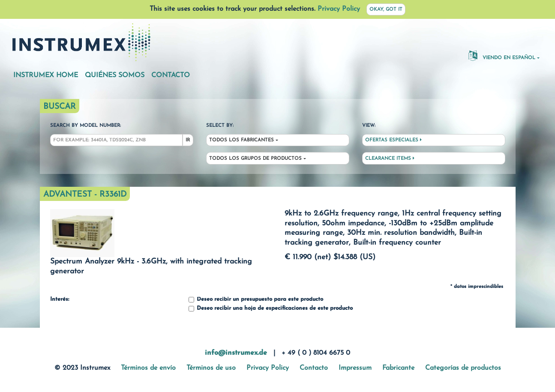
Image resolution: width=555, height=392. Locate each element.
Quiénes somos (115, 75)
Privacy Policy (339, 9)
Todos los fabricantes (241, 140)
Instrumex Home (46, 75)
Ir (188, 140)
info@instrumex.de (236, 353)
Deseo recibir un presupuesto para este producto (256, 300)
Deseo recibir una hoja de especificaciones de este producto (271, 309)
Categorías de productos (463, 368)
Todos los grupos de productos (255, 159)
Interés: (60, 299)
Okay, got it (386, 10)
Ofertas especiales (393, 140)
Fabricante (398, 368)
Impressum (355, 368)
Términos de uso (211, 368)
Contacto (171, 75)
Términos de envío (148, 368)
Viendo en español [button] (502, 55)
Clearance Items (390, 159)
